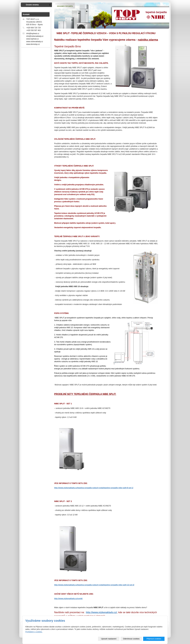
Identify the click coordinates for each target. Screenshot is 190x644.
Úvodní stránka (32, 5)
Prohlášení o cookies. (34, 632)
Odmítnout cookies (131, 639)
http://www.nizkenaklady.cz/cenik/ (68, 599)
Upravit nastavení (109, 639)
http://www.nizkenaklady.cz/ (101, 612)
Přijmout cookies (154, 639)
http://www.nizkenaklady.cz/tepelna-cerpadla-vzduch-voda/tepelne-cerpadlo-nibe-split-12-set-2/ (94, 585)
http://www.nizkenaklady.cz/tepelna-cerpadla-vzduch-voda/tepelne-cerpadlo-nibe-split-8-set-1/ (94, 488)
